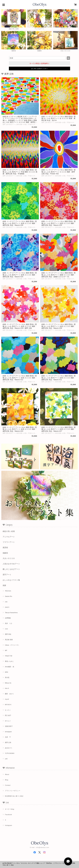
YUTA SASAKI (10, 753)
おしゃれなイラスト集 (11, 580)
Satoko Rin (9, 596)
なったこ (8, 710)
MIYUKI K (8, 705)
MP (6, 650)
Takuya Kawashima (11, 613)
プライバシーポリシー (13, 791)
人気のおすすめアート (11, 564)
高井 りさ (9, 623)
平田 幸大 (8, 591)
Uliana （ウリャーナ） (12, 645)
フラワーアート (9, 542)
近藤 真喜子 (9, 726)
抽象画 (5, 553)
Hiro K (7, 688)
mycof (7, 699)
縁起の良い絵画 (9, 531)
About (7, 774)
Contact (8, 785)
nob (6, 602)
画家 (4, 585)
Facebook (8, 815)
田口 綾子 (8, 715)
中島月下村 (9, 656)
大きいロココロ (9, 558)
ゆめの (7, 607)
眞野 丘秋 (8, 742)
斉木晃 (7, 678)
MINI (6, 672)
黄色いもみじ (9, 661)
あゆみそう (9, 748)
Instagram (8, 825)
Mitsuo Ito (8, 683)
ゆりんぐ (8, 721)
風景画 (5, 548)
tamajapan (8, 732)
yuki (6, 759)
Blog (7, 780)
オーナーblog (10, 809)
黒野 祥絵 (8, 634)
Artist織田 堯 (10, 667)
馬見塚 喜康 (9, 640)
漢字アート (7, 575)
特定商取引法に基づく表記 (14, 796)
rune (6, 629)
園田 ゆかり (9, 694)
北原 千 (8, 737)
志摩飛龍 (8, 618)
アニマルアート (9, 537)
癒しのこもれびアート (11, 569)
